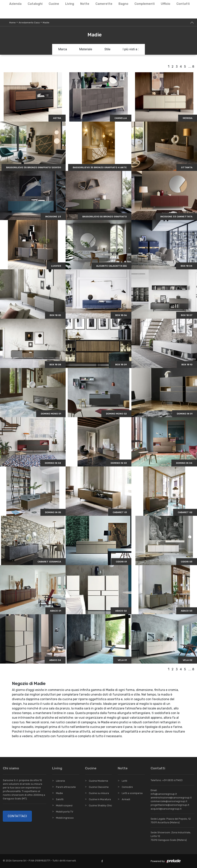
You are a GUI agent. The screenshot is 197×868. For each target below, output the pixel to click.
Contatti (183, 4)
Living (70, 4)
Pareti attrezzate (66, 787)
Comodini (127, 787)
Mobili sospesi (64, 805)
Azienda (15, 4)
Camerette (104, 4)
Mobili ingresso (65, 818)
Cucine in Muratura (100, 799)
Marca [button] (63, 49)
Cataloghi (35, 4)
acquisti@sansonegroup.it (166, 809)
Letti (124, 781)
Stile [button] (107, 49)
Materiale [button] (86, 49)
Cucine (54, 4)
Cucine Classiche (99, 787)
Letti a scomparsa (132, 793)
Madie (46, 23)
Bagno (123, 4)
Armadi (126, 799)
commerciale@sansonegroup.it (169, 801)
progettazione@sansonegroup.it (170, 805)
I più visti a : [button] (131, 49)
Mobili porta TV (65, 812)
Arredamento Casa (29, 23)
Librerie (61, 781)
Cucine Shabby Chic (100, 805)
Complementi (145, 4)
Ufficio (166, 4)
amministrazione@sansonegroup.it (171, 798)
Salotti (60, 799)
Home (12, 23)
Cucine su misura (99, 793)
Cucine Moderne (98, 781)
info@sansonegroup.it (164, 794)
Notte (85, 4)
